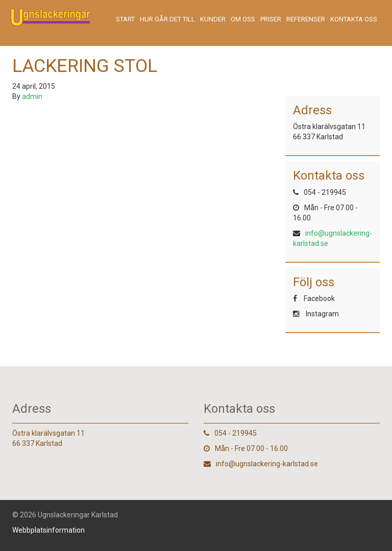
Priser (271, 19)
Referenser (306, 19)
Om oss (243, 19)
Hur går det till (167, 19)
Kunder (213, 19)
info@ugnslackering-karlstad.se (267, 464)
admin (32, 96)
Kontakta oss (354, 19)
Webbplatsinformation (48, 530)
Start (125, 19)
